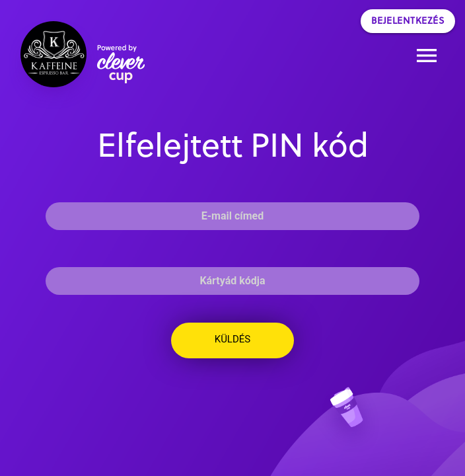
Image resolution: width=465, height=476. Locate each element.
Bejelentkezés (408, 21)
